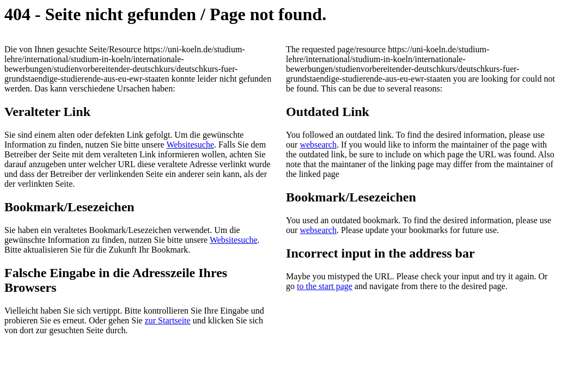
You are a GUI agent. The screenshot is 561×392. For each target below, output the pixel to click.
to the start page (325, 286)
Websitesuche (190, 145)
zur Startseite (168, 320)
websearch (318, 145)
